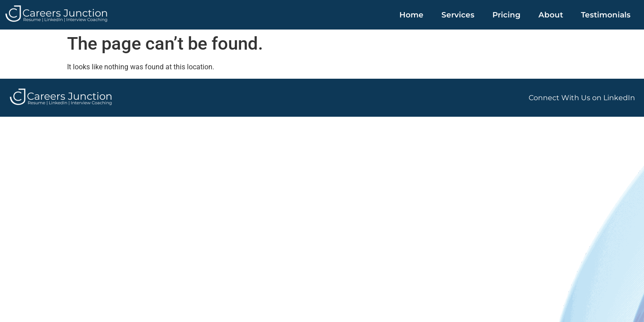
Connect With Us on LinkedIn (582, 98)
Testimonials (606, 15)
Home (411, 15)
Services (458, 15)
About (551, 15)
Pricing (506, 15)
